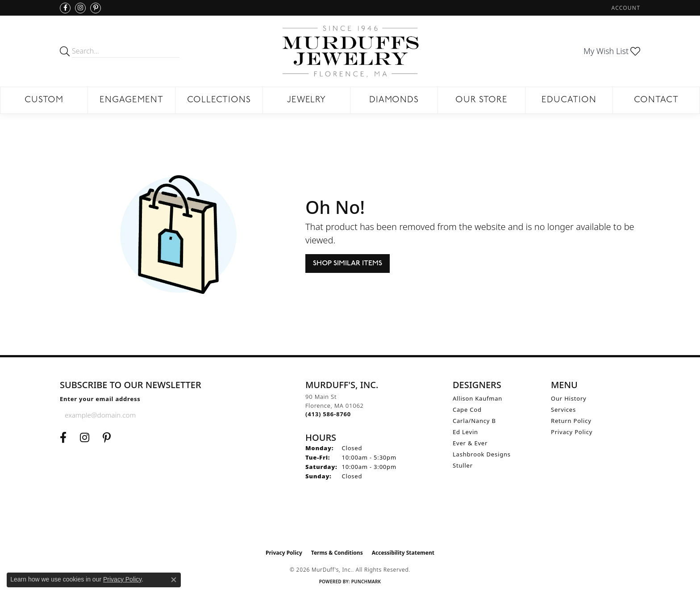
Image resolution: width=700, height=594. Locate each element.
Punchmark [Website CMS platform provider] (366, 581)
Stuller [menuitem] (463, 465)
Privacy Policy (572, 432)
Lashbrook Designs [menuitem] (482, 454)
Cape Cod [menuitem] (467, 410)
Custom (44, 100)
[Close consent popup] (174, 580)
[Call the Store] (328, 414)
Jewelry (307, 100)
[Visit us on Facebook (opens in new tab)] (65, 8)
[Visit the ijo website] (350, 522)
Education (569, 100)
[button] (625, 8)
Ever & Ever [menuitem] (470, 443)
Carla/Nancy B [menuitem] (474, 421)
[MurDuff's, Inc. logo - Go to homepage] (350, 51)
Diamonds (394, 100)
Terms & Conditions (337, 553)
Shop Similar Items (348, 264)
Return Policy (571, 421)
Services (563, 410)
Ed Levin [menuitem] (465, 432)
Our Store (481, 100)
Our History (569, 398)
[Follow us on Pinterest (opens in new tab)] (96, 8)
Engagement (131, 100)
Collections (219, 100)
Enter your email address (100, 399)
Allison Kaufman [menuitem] (477, 398)
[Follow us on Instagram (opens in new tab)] (80, 8)
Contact (656, 100)
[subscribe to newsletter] (190, 415)
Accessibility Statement (403, 553)
